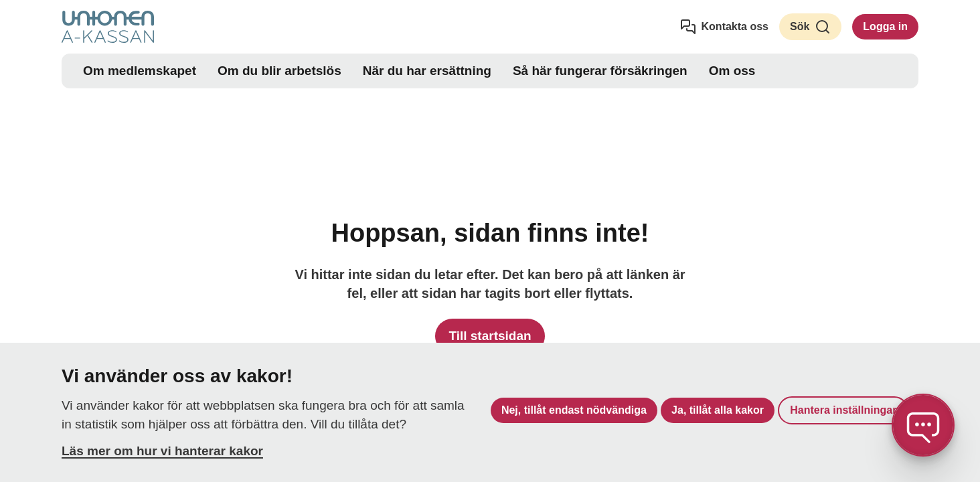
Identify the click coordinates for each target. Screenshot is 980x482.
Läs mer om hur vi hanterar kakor (162, 451)
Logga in (885, 26)
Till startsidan (490, 336)
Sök (810, 27)
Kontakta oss (724, 27)
